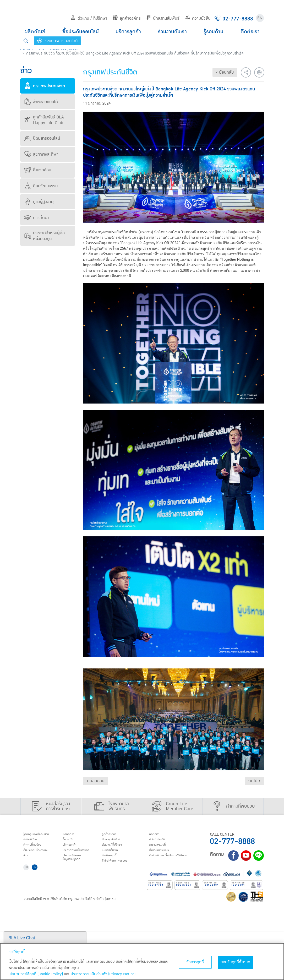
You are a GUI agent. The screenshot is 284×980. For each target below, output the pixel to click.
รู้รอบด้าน (214, 32)
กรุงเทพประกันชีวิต (45, 86)
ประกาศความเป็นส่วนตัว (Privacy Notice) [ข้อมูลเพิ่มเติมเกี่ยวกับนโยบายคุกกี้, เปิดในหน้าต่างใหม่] (103, 974)
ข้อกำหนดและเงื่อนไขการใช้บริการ (45, 904)
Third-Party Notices (184, 868)
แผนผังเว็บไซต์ (177, 855)
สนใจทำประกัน (36, 882)
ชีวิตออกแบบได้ (41, 102)
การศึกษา (37, 218)
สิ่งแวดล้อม (38, 170)
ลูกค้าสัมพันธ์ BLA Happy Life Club (44, 120)
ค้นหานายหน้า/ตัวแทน (42, 855)
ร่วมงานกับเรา (172, 32)
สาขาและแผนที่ (36, 888)
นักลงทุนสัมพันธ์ (163, 18)
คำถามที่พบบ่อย (37, 848)
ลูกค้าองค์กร (127, 18)
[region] (142, 962)
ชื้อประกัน (102, 841)
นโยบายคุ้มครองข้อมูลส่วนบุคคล (108, 864)
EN (260, 18)
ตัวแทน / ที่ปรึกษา (89, 18)
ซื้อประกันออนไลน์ (81, 32)
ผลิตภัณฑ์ (35, 32)
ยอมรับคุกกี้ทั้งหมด (236, 962)
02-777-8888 (232, 842)
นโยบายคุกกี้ (176, 862)
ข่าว (27, 862)
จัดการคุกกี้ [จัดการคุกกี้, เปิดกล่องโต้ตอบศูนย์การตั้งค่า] (195, 962)
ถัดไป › (254, 781)
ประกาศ (114, 855)
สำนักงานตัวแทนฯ (39, 895)
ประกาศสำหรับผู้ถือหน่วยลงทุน (45, 236)
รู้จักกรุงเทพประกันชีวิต (42, 835)
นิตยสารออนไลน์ (42, 138)
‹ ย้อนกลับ (225, 72)
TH (28, 915)
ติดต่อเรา (250, 32)
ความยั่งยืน (198, 18)
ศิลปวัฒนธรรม (41, 186)
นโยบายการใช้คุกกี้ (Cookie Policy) (36, 974)
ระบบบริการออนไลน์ (57, 41)
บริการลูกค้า (128, 32)
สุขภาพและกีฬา (41, 154)
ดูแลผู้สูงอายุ (39, 202)
